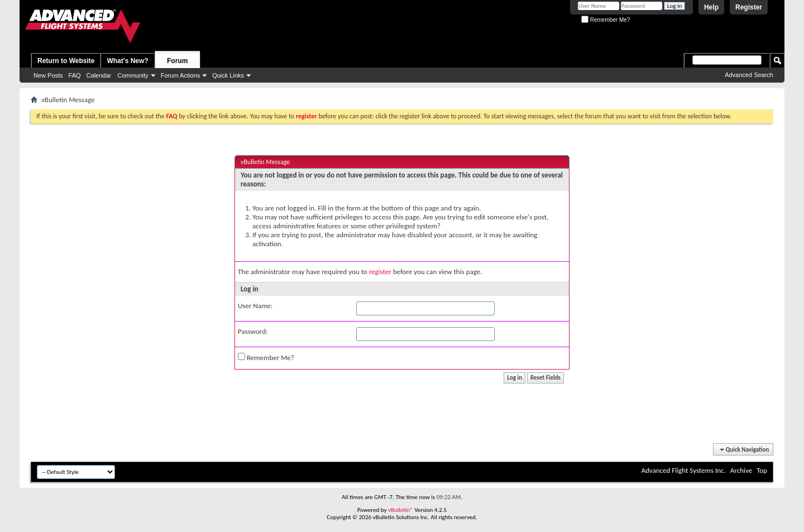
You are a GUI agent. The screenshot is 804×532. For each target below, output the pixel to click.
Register (749, 7)
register (380, 272)
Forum (177, 61)
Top (762, 470)
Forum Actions (180, 75)
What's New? (127, 61)
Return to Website (66, 61)
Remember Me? (606, 20)
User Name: (255, 306)
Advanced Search (749, 75)
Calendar (99, 75)
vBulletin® (401, 510)
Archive (741, 470)
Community (133, 75)
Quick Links (228, 75)
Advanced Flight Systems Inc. (683, 470)
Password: (253, 331)
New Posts (48, 75)
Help (711, 7)
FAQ (75, 75)
